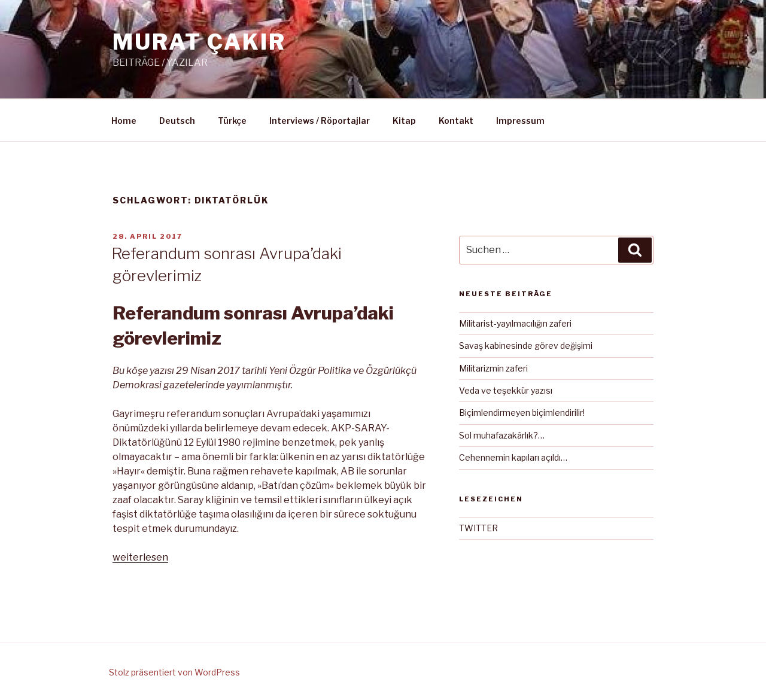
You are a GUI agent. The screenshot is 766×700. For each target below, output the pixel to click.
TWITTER (478, 528)
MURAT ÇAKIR (199, 42)
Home (124, 121)
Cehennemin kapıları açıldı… (513, 457)
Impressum (520, 121)
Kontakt (456, 121)
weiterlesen (140, 557)
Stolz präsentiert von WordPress (174, 672)
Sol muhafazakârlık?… (502, 435)
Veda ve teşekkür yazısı (506, 390)
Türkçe (232, 121)
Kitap (404, 121)
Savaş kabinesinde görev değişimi (526, 346)
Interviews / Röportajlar (320, 121)
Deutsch (177, 121)
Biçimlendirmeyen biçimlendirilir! (522, 413)
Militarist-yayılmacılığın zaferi (515, 323)
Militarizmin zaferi (493, 368)
